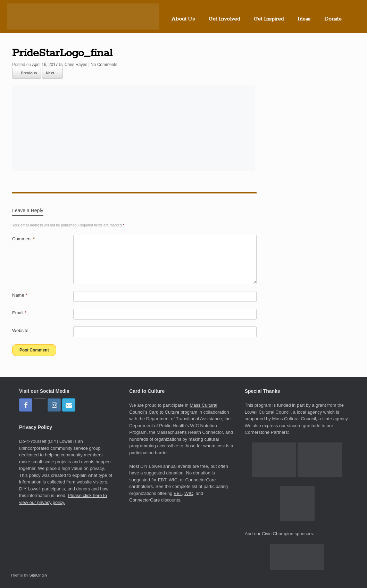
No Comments (104, 65)
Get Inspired (269, 19)
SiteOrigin (38, 575)
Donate (333, 19)
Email (19, 313)
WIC (189, 493)
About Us (183, 19)
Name (20, 295)
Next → (52, 73)
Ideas (304, 19)
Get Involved (224, 19)
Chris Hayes (76, 65)
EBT (178, 493)
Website (20, 330)
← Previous (27, 73)
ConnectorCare (144, 500)
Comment (23, 239)
